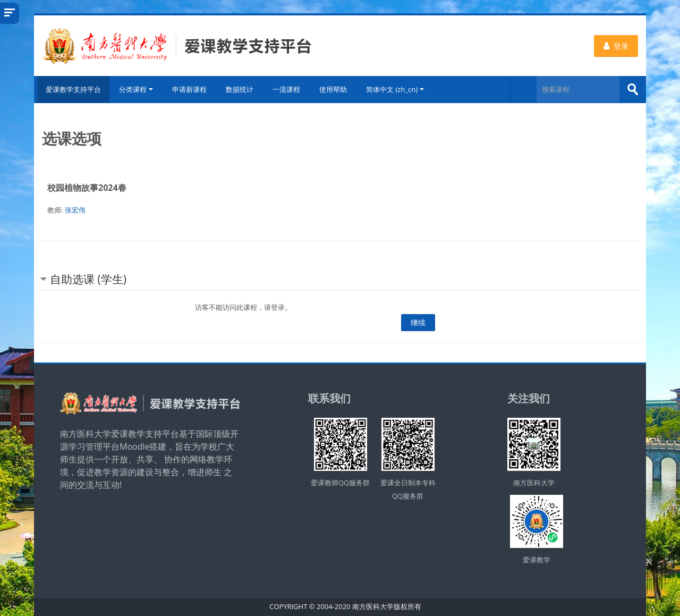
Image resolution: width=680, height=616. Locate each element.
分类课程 (137, 89)
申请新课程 (190, 89)
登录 (616, 46)
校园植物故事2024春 (87, 188)
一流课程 (287, 89)
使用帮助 (334, 89)
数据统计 (241, 89)
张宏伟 (75, 210)
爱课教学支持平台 (72, 89)
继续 (418, 322)
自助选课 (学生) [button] (88, 279)
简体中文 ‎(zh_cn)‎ (396, 89)
